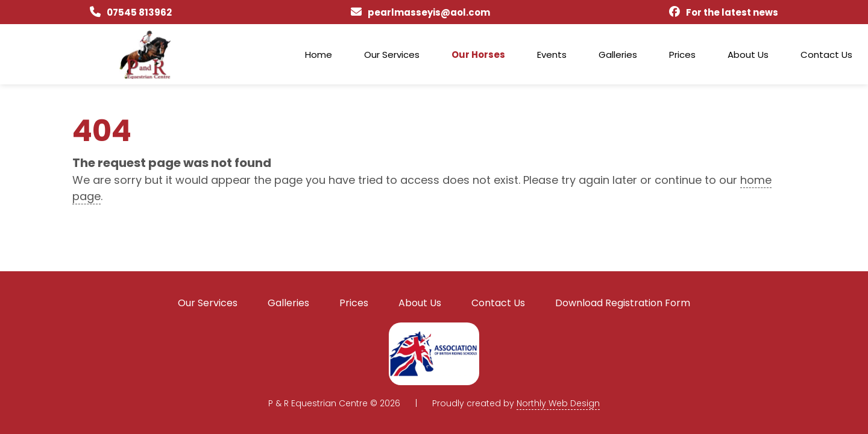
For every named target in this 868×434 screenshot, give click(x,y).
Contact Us (826, 55)
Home (319, 55)
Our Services (392, 55)
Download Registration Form (623, 303)
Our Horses (478, 55)
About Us (748, 55)
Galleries (618, 55)
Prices (682, 55)
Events (552, 55)
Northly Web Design (558, 403)
